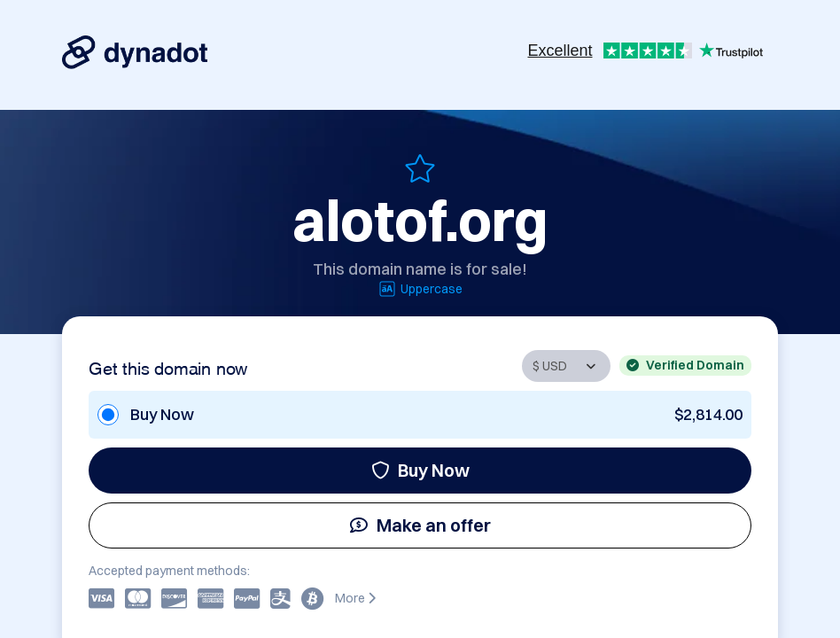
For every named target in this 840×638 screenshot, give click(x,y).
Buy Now (420, 470)
